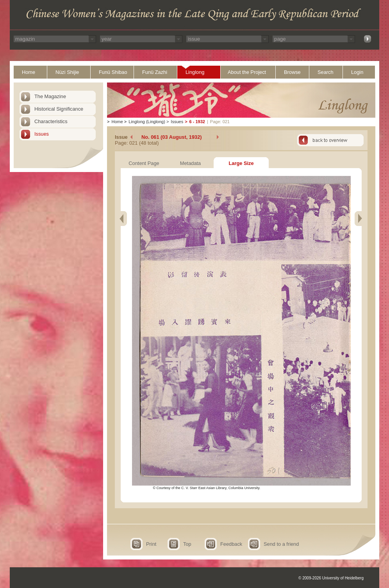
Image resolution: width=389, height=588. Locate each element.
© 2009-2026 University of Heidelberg (331, 578)
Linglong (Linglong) (147, 122)
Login (357, 72)
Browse (292, 72)
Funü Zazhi (155, 72)
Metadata (190, 163)
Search (326, 72)
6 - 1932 (197, 122)
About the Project (247, 72)
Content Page (144, 163)
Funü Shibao (113, 72)
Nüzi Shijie (67, 72)
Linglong (195, 72)
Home (29, 72)
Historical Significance (59, 109)
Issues (42, 134)
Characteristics (51, 121)
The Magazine (50, 96)
